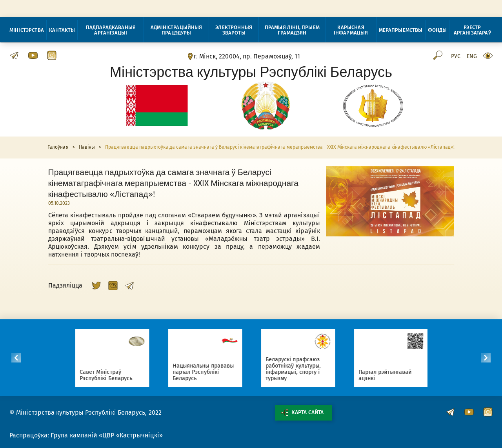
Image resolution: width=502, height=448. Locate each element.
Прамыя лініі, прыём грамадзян (292, 30)
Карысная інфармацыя (351, 30)
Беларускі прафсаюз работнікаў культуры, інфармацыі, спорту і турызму (297, 369)
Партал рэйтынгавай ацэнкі (389, 375)
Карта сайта (302, 413)
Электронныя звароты (234, 30)
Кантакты (62, 30)
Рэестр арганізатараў (472, 30)
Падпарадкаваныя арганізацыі (111, 30)
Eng (472, 56)
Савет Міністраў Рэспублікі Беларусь (110, 375)
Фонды (437, 30)
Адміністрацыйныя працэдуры (176, 30)
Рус (456, 56)
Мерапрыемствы (401, 30)
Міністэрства (27, 30)
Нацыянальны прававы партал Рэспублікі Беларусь (207, 372)
